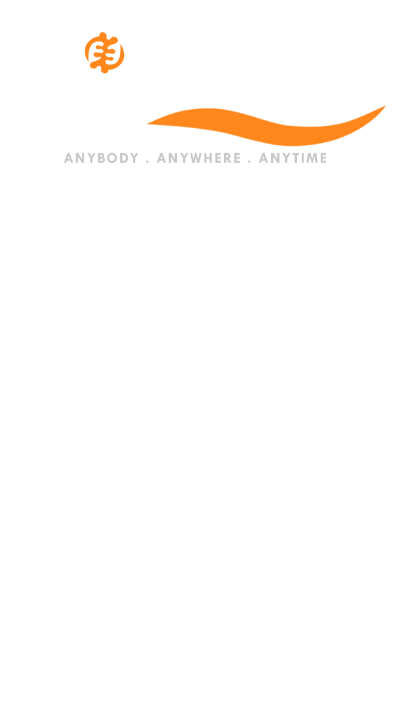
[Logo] (207, 96)
